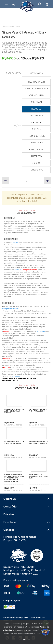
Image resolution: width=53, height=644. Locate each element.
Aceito (26, 640)
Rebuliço (15, 243)
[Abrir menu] (6, 4)
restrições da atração (10, 309)
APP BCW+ (18, 270)
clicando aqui (17, 376)
